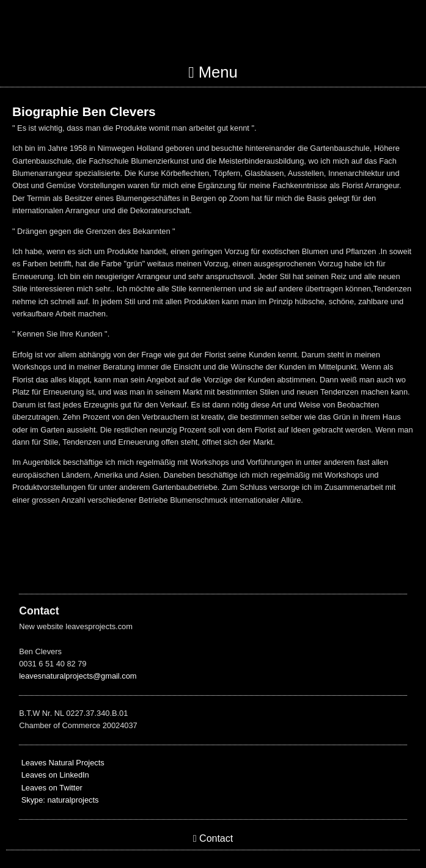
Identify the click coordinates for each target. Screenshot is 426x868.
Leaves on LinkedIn (54, 775)
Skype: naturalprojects (60, 800)
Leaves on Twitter (51, 788)
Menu (213, 72)
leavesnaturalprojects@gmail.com (78, 676)
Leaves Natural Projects (61, 763)
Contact (213, 838)
